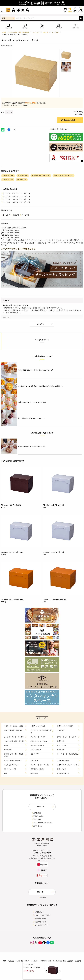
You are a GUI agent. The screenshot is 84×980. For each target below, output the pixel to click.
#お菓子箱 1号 (22, 180)
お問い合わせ (37, 826)
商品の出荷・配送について (59, 129)
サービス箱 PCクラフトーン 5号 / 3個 (16, 202)
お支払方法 (36, 813)
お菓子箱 (46, 32)
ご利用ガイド (38, 912)
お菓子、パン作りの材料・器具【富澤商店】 (16, 32)
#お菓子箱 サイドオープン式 (41, 176)
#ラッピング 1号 (8, 180)
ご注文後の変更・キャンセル (42, 823)
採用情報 (78, 961)
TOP (5, 961)
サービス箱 (55, 32)
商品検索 (11, 961)
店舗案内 (70, 961)
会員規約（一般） (40, 919)
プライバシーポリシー (41, 925)
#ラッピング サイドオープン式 (63, 176)
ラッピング (36, 32)
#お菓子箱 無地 (23, 176)
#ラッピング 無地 (8, 176)
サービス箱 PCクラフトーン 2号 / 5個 (16, 193)
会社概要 (42, 897)
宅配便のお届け (38, 816)
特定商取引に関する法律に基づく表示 (53, 961)
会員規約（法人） (40, 922)
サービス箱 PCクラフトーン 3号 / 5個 (16, 196)
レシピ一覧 (19, 961)
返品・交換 (36, 819)
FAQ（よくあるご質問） (42, 915)
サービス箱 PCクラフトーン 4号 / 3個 (16, 199)
